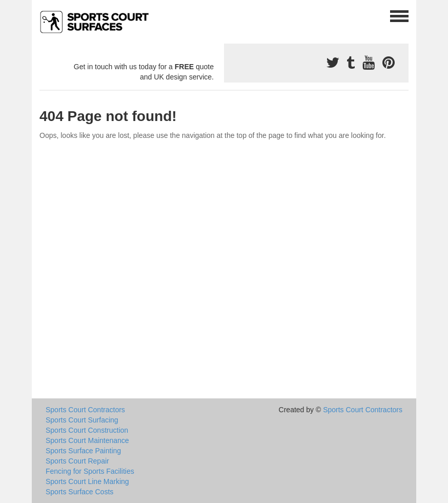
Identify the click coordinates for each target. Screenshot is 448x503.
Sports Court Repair (77, 461)
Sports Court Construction (87, 430)
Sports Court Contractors (85, 410)
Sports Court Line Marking (87, 481)
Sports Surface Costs (79, 492)
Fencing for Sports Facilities (90, 471)
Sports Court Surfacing (82, 420)
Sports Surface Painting (83, 451)
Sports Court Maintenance (87, 440)
